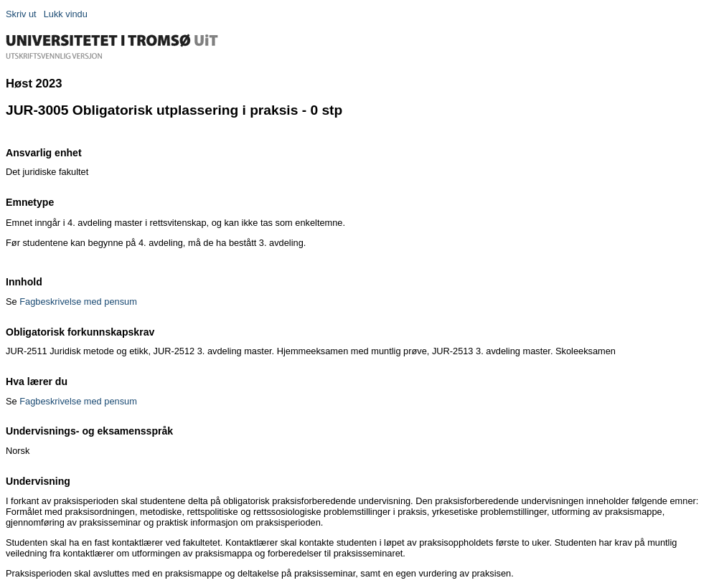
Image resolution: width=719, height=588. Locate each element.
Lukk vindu (66, 14)
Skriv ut (21, 14)
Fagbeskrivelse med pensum (78, 302)
